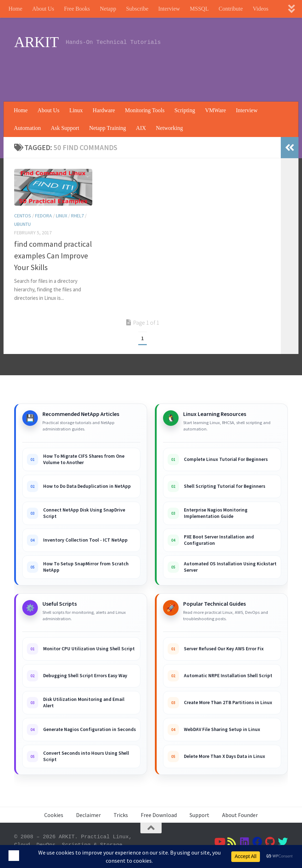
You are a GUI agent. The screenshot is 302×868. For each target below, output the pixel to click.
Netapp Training (108, 128)
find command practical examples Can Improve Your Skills (53, 256)
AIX (141, 128)
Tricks (121, 815)
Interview (169, 9)
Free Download (159, 815)
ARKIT (36, 42)
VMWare (216, 110)
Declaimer (88, 815)
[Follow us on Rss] (232, 842)
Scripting (185, 110)
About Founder (240, 815)
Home (15, 9)
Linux (76, 110)
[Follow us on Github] (270, 842)
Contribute (231, 9)
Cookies (54, 815)
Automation (27, 128)
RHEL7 (77, 216)
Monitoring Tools (145, 110)
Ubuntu (22, 224)
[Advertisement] (159, 73)
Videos (261, 9)
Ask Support (65, 128)
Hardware (104, 110)
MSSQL (199, 9)
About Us (43, 9)
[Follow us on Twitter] (283, 842)
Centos (23, 216)
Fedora (43, 216)
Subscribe (137, 9)
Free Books (77, 9)
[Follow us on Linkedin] (245, 842)
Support (199, 815)
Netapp (108, 9)
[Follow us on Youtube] (219, 842)
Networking (169, 128)
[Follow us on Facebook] (257, 842)
